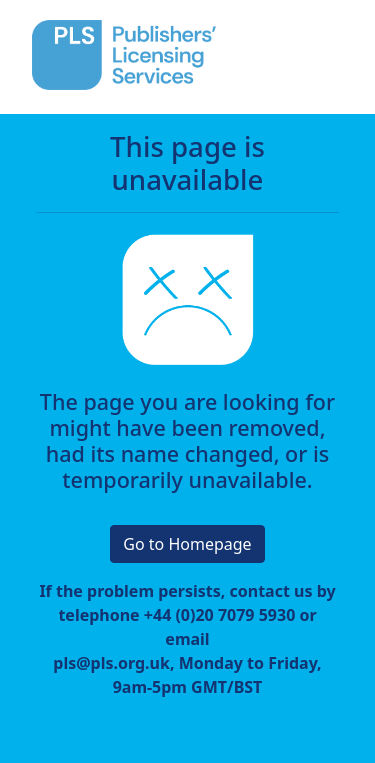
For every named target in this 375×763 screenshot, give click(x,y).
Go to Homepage (187, 544)
